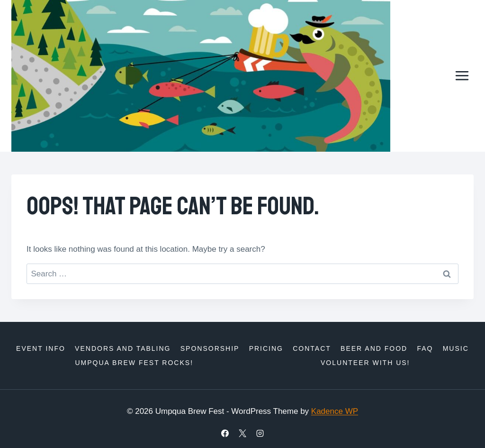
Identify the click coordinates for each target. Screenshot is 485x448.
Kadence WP (335, 411)
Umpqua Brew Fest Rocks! (134, 363)
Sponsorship (210, 348)
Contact (312, 348)
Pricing (266, 348)
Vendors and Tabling (123, 348)
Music (456, 348)
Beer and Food (374, 348)
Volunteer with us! (365, 363)
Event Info (41, 348)
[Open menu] (462, 76)
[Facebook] (225, 433)
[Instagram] (260, 433)
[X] (242, 433)
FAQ (425, 348)
